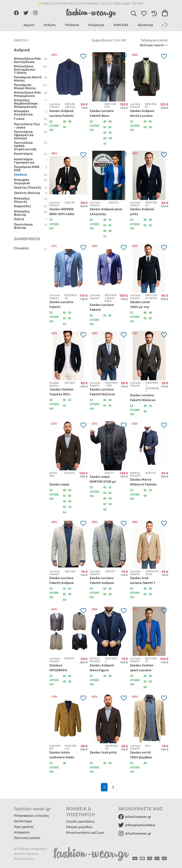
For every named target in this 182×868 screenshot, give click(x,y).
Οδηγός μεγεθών (79, 827)
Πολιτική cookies (27, 838)
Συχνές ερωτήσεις (80, 821)
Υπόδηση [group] (72, 25)
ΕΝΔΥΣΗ (20, 40)
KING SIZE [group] (121, 25)
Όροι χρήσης (24, 827)
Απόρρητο (22, 832)
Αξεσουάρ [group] (145, 25)
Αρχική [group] (29, 25)
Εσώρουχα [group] (96, 25)
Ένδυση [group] (50, 25)
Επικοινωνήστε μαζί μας (85, 832)
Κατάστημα (23, 821)
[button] (166, 25)
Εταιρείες (22, 248)
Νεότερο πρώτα (154, 43)
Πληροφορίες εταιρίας (32, 816)
